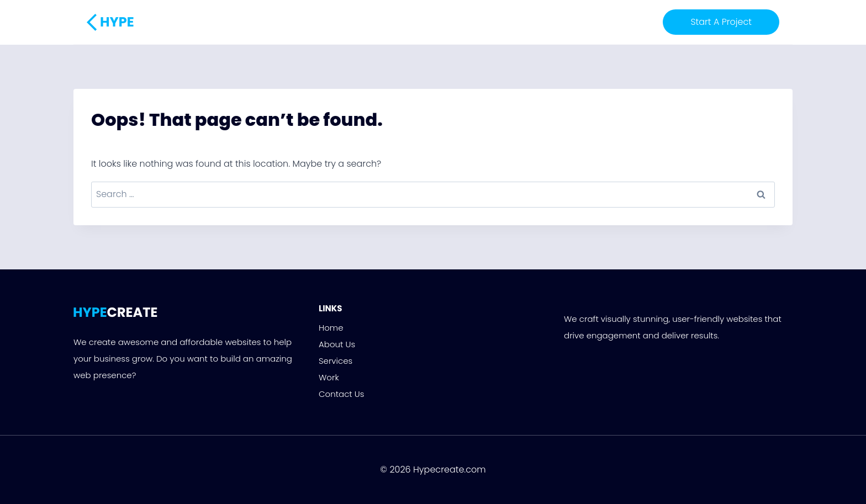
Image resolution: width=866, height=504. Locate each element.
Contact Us (516, 22)
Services (431, 22)
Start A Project (721, 22)
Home (339, 22)
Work (470, 22)
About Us (382, 22)
